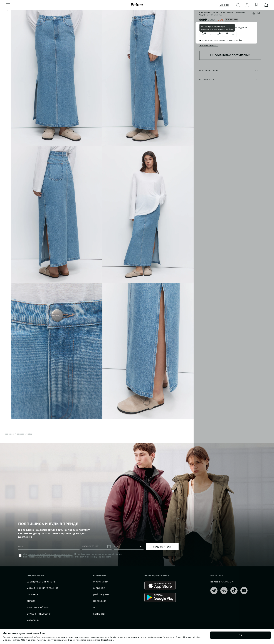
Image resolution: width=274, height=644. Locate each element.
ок (241, 635)
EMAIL (21, 547)
